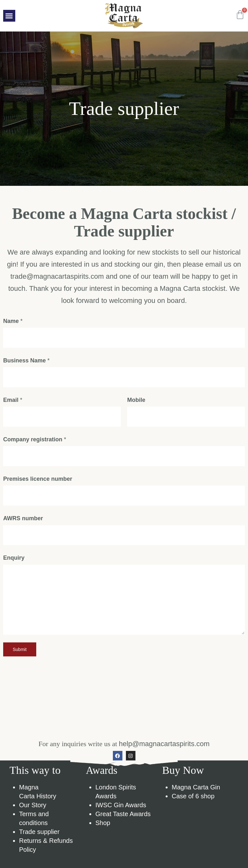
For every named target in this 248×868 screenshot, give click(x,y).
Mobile (136, 405)
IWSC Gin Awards (121, 816)
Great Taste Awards (123, 825)
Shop (103, 834)
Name (13, 323)
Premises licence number (38, 487)
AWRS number (23, 528)
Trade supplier (39, 843)
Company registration (35, 446)
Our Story (33, 816)
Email (13, 405)
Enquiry (14, 569)
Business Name (26, 364)
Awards (102, 781)
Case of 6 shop (193, 807)
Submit (20, 660)
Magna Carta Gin (196, 798)
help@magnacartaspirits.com (164, 755)
